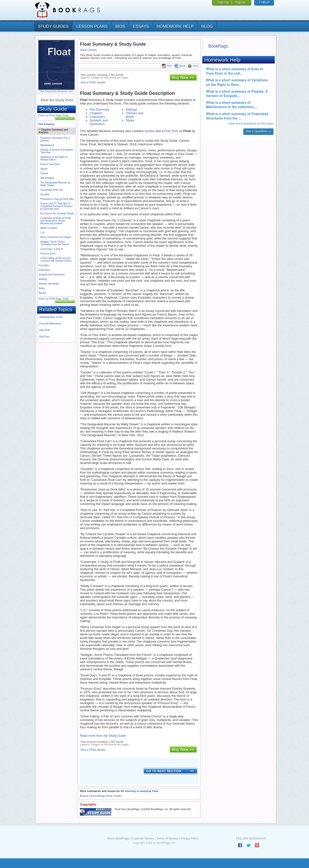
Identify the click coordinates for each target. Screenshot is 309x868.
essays (141, 26)
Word (180, 66)
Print (193, 66)
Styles (42, 288)
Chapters (96, 113)
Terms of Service (167, 839)
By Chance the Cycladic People (57, 213)
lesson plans (92, 26)
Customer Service (143, 839)
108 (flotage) (47, 178)
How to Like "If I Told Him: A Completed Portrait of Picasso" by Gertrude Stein (57, 206)
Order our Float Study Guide (54, 115)
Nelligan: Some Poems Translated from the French (55, 243)
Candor (44, 173)
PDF (167, 66)
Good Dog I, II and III (52, 249)
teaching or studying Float (142, 791)
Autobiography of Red (51, 317)
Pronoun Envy (48, 254)
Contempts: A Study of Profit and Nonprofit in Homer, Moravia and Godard (55, 221)
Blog (207, 26)
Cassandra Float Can (52, 190)
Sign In (240, 2)
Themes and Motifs (49, 284)
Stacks (44, 169)
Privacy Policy (190, 839)
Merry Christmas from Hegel (55, 237)
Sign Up (223, 2)
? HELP (264, 2)
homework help (175, 26)
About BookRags (118, 839)
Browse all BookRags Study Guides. (101, 796)
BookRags (218, 46)
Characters (44, 270)
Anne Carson (88, 50)
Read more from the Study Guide (103, 736)
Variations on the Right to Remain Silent (54, 158)
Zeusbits (45, 194)
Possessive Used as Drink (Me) (57, 199)
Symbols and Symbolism (52, 275)
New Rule (45, 330)
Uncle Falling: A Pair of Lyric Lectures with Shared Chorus (56, 259)
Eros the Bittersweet (50, 324)
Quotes (42, 293)
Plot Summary (46, 124)
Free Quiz (44, 265)
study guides (53, 26)
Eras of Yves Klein (50, 164)
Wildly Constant (49, 228)
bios (120, 26)
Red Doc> (45, 337)
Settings (43, 279)
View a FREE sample (93, 82)
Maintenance (47, 145)
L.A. (42, 233)
